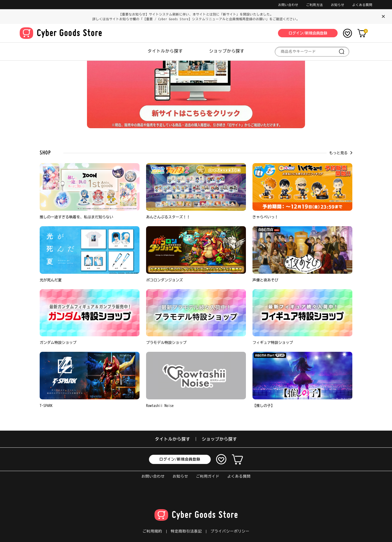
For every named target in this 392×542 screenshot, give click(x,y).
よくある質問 (362, 5)
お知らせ (337, 5)
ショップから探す (227, 51)
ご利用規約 (152, 531)
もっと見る (341, 153)
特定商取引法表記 (186, 531)
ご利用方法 (314, 5)
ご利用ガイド (208, 476)
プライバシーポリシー (230, 531)
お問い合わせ (288, 5)
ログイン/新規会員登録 (180, 459)
